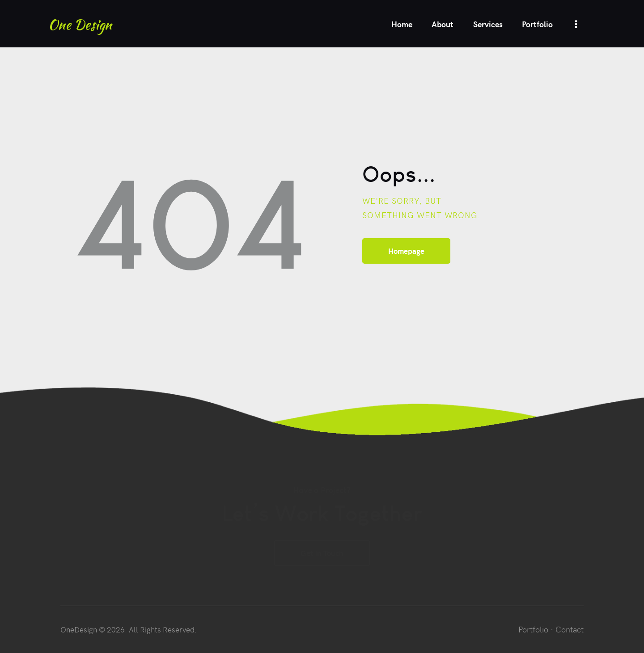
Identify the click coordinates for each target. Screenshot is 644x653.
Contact (570, 629)
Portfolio (533, 629)
